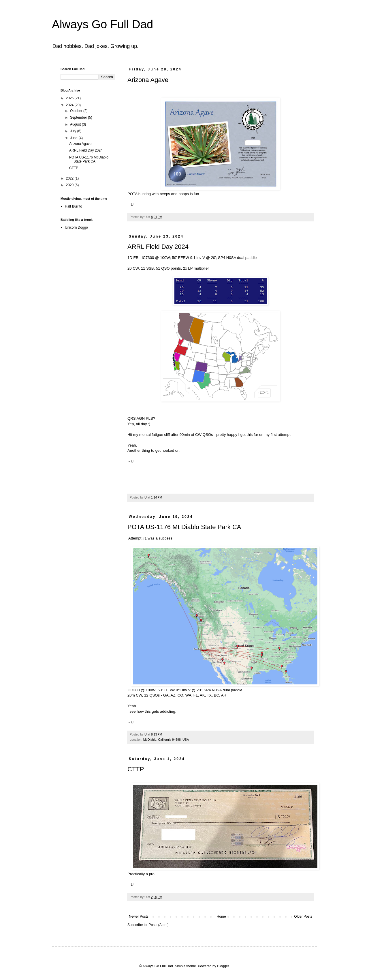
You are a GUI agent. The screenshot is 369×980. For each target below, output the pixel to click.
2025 (70, 98)
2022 (70, 178)
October (77, 111)
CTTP (136, 769)
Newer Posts (139, 916)
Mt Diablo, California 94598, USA (166, 740)
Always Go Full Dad (102, 24)
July (74, 131)
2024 (70, 105)
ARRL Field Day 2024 (158, 247)
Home (221, 916)
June (74, 138)
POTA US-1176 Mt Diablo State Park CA (184, 527)
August (76, 124)
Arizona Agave (148, 80)
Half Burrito (74, 206)
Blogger (223, 966)
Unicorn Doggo (76, 227)
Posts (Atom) (158, 925)
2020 (70, 185)
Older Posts (303, 916)
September (79, 117)
